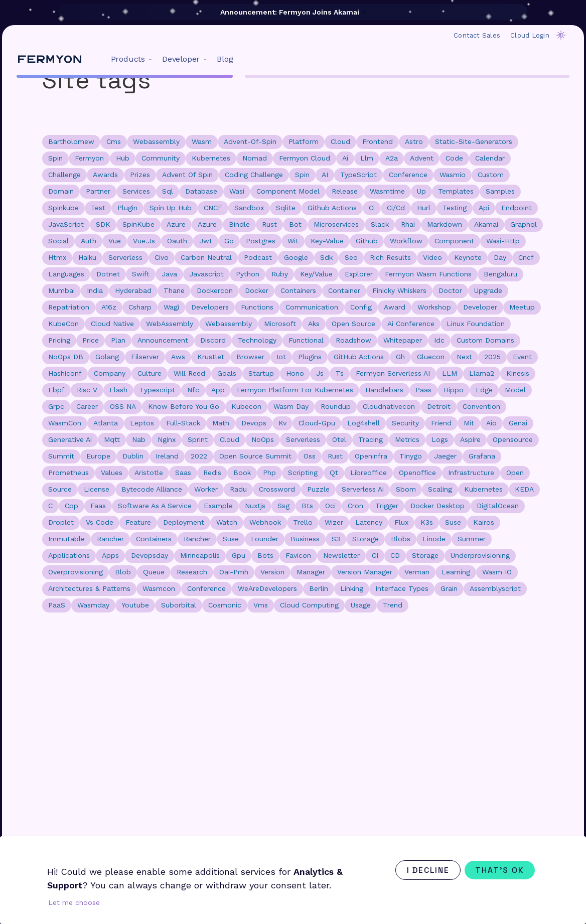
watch (227, 522)
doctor (450, 290)
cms (114, 141)
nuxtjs (255, 506)
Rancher (110, 539)
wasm (202, 141)
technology (257, 340)
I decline (424, 870)
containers (298, 290)
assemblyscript (495, 588)
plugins (310, 357)
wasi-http (503, 241)
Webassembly (229, 324)
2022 (199, 456)
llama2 (482, 373)
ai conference (411, 324)
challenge (64, 175)
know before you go (184, 406)
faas (98, 506)
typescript (157, 390)
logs (440, 439)
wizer (334, 522)
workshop (434, 307)
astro (414, 141)
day (500, 257)
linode (434, 539)
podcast (258, 257)
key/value (316, 274)
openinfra (371, 456)
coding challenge (254, 175)
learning (456, 572)
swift (141, 274)
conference (408, 175)
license (97, 489)
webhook (265, 522)
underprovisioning (480, 555)
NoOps (263, 439)
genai (518, 423)
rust (269, 224)
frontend (378, 141)
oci (330, 506)
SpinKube (138, 224)
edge (484, 390)
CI (375, 555)
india (95, 290)
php (269, 473)
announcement (163, 340)
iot (281, 357)
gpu (239, 555)
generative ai (70, 439)
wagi (171, 307)
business (305, 539)
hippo (454, 390)
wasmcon (159, 588)
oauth (177, 241)
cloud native (112, 324)
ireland (167, 456)
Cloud (230, 439)
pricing (59, 340)
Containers (154, 539)
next (464, 357)
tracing (371, 439)
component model (288, 191)
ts (340, 373)
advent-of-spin (250, 141)
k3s (427, 522)
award (395, 307)
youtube (135, 605)
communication (312, 307)
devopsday (150, 555)
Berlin (319, 588)
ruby (280, 274)
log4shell (363, 423)
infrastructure (471, 473)
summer (472, 539)
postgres (261, 241)
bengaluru (500, 274)
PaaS (57, 605)
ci (372, 208)
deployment (184, 522)
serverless (125, 257)
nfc (193, 390)
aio (491, 423)
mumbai (61, 290)
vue (115, 241)
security (405, 423)
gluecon (431, 357)
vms (261, 605)
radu (238, 489)
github (367, 241)
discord (213, 340)
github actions (332, 208)
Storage (425, 555)
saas (183, 473)
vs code (100, 522)
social (58, 241)
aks (314, 324)
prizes (140, 175)
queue (154, 572)
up (421, 191)
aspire (470, 439)
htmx (57, 257)
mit (469, 423)
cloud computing (309, 605)
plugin (127, 208)
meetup (522, 307)
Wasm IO (497, 572)
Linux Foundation (476, 324)
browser (250, 357)
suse (231, 539)
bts (307, 506)
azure (207, 224)
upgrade (488, 290)
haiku (87, 257)
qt (334, 473)
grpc (56, 406)
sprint (198, 439)
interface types (402, 588)
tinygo (411, 456)
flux (401, 522)
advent (422, 158)
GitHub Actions (359, 357)
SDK (103, 224)
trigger (387, 506)
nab (139, 439)
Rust (335, 456)
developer (480, 307)
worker (206, 489)
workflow (406, 241)
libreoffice (369, 473)
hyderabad (133, 290)
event (522, 357)
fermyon (89, 158)
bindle (239, 224)
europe (98, 456)
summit (61, 456)
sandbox (249, 208)
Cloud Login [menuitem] (530, 35)
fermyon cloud (305, 158)
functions (257, 307)
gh (400, 357)
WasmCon (65, 423)
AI (325, 175)
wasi (237, 191)
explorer (359, 274)
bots (265, 555)
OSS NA (123, 406)
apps (110, 555)
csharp (140, 307)
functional (306, 340)
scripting (303, 473)
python (248, 274)
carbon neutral (206, 257)
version (272, 572)
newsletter (341, 555)
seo (351, 257)
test (98, 208)
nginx (167, 439)
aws (178, 357)
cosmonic (225, 605)
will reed (189, 373)
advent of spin (187, 175)
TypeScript (358, 175)
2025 (492, 357)
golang (107, 357)
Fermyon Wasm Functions (428, 274)
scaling (440, 489)
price (91, 340)
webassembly (156, 141)
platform (304, 141)
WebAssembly (170, 324)
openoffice (417, 473)
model (515, 390)
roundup (336, 406)
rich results (390, 257)
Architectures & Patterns (89, 588)
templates (456, 191)
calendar (490, 158)
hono (295, 373)
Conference (206, 588)
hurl (424, 208)
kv (282, 423)
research (192, 572)
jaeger (445, 456)
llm (367, 158)
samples (500, 191)
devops (254, 423)
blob (123, 572)
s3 (336, 539)
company (110, 373)
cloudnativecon (389, 406)
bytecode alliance (152, 489)
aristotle (149, 473)
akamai (486, 224)
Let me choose (74, 902)
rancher (197, 539)
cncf (526, 257)
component (454, 241)
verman (417, 572)
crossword (277, 489)
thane (174, 290)
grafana (482, 456)
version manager (365, 572)
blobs (401, 539)
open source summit (255, 456)
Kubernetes (483, 489)
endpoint (517, 208)
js (320, 373)
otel (339, 439)
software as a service (155, 506)
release (345, 191)
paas (423, 390)
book (242, 473)
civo (162, 257)
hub (123, 158)
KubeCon (63, 324)
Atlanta (106, 423)
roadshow (353, 340)
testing (455, 208)
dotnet (108, 274)
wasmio (453, 175)
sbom (406, 489)
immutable (66, 539)
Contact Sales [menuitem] (477, 35)
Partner (98, 191)
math (221, 423)
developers (210, 307)
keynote (468, 257)
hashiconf (65, 373)
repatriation (69, 307)
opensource (513, 439)
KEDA (524, 489)
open (515, 473)
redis (212, 473)
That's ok (498, 870)
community (161, 158)
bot (295, 224)
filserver (145, 357)
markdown (445, 224)
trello (303, 522)
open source (353, 324)
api (484, 208)
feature (138, 522)
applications (69, 555)
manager (311, 572)
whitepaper (403, 340)
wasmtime (387, 191)
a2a (392, 158)
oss (310, 456)
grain (449, 588)
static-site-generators (474, 141)
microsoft (280, 324)
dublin (133, 456)
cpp (71, 506)
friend (441, 423)
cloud (340, 141)
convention (481, 406)
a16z (109, 307)
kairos (484, 522)
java (169, 274)
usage (361, 605)
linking (352, 588)
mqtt (112, 439)
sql (168, 191)
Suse (453, 522)
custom (491, 175)
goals (227, 373)
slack (380, 224)
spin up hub (171, 208)
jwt (206, 241)
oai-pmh (234, 572)
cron (355, 506)
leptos (142, 423)
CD (395, 555)
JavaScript (66, 224)
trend (393, 605)
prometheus (68, 473)
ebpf (56, 390)
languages (66, 274)
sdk (326, 257)
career (87, 406)
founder (265, 539)
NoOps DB (66, 357)
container (344, 290)
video (432, 257)
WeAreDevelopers (267, 588)
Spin (302, 175)
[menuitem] (129, 59)
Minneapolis (200, 555)
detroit (439, 406)
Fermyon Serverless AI (393, 373)
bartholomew (71, 141)
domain (61, 191)
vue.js (144, 241)
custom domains (485, 340)
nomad (255, 158)
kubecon (246, 406)
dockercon (215, 290)
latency (369, 522)
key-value (327, 241)
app (218, 390)
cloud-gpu (317, 423)
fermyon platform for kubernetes (295, 390)
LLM (450, 373)
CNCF (213, 208)
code (454, 158)
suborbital (179, 605)
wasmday (93, 605)
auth (89, 241)
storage (365, 539)
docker (257, 290)
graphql (524, 224)
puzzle (318, 489)
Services (136, 191)
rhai (408, 224)
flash (118, 390)
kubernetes (211, 158)
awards (105, 175)
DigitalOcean (498, 506)
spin (55, 158)
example (218, 506)
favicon (298, 555)
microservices (336, 224)
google (296, 257)
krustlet (211, 357)
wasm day (291, 406)
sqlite (286, 208)
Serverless (303, 439)
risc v (87, 390)
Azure (176, 224)
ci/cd (396, 208)
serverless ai (363, 489)
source (60, 489)
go (229, 241)
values (112, 473)
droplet (61, 522)
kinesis (518, 373)
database (201, 191)
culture (150, 373)
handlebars (384, 390)
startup (261, 373)
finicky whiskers (399, 290)
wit (293, 241)
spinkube (63, 208)
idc (439, 340)
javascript (206, 274)
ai (345, 158)
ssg (283, 506)
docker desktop (437, 506)
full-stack (183, 423)
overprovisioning (76, 572)
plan (118, 340)
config (361, 307)
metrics (407, 439)
